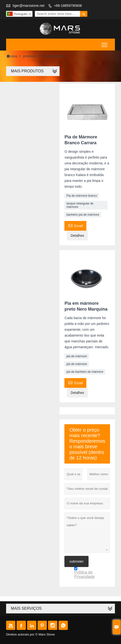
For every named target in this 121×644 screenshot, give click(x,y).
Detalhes (77, 236)
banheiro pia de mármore (83, 215)
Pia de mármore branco (82, 196)
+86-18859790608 (68, 6)
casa (12, 56)
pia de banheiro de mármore (85, 372)
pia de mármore (77, 356)
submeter (76, 561)
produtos (30, 56)
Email (75, 225)
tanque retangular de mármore (80, 205)
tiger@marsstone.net (29, 6)
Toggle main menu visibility (105, 43)
